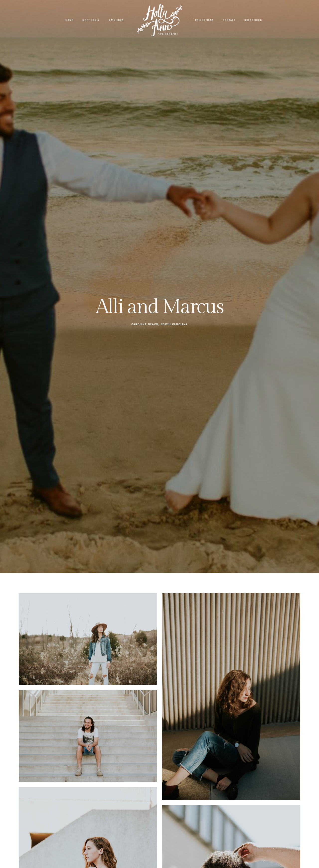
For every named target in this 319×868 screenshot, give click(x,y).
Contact (229, 20)
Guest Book (253, 20)
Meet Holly (91, 20)
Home (70, 20)
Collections (205, 20)
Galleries (116, 20)
